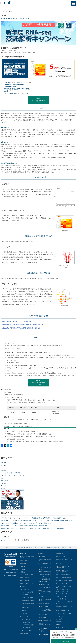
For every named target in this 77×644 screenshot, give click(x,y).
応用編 (23, 569)
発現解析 (26, 595)
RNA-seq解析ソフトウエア (63, 599)
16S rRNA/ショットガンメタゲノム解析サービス (45, 610)
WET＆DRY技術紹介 (29, 625)
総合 (25, 611)
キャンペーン (5, 486)
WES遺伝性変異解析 (29, 601)
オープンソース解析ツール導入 (64, 613)
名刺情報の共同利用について (53, 548)
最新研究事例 (27, 622)
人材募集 (3, 470)
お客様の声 (59, 622)
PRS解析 (41, 596)
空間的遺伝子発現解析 (29, 604)
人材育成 (24, 553)
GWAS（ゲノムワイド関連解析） (45, 592)
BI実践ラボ (24, 586)
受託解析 (41, 553)
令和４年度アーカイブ (27, 581)
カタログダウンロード (62, 619)
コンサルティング (60, 556)
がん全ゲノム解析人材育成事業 (27, 557)
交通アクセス (20, 548)
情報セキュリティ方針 (67, 548)
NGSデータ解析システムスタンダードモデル (62, 571)
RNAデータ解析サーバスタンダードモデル (62, 593)
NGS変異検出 (43, 618)
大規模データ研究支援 (45, 620)
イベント (3, 468)
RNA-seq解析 (42, 556)
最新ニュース (25, 560)
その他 (25, 614)
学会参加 (3, 463)
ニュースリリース (6, 478)
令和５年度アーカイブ (27, 578)
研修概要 (24, 563)
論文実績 (58, 625)
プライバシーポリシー (39, 548)
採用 (7, 548)
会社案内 (13, 548)
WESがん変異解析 (28, 598)
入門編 (23, 566)
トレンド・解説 (27, 631)
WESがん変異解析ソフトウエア (64, 610)
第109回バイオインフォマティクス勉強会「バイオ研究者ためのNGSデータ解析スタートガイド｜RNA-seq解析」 (33, 528)
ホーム (3, 540)
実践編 (23, 572)
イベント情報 (25, 634)
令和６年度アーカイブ (27, 575)
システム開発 (59, 553)
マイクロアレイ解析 (44, 588)
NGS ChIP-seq (43, 615)
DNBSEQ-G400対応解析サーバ (64, 575)
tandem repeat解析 (44, 603)
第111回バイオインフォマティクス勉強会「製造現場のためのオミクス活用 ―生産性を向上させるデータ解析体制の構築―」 (37, 521)
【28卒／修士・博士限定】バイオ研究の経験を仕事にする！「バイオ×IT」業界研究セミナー (27, 523)
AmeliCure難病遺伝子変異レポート (45, 625)
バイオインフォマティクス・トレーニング (13, 475)
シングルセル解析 (28, 592)
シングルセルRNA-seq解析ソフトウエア (64, 603)
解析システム (27, 608)
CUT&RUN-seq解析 (44, 585)
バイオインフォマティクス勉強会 (10, 473)
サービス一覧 (59, 616)
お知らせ (3, 483)
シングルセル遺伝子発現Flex (45, 564)
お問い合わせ (29, 548)
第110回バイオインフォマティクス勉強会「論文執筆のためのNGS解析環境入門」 (24, 526)
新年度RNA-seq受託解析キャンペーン (15, 18)
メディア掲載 (5, 481)
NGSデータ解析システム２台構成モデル (62, 567)
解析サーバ (59, 563)
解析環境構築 (27, 628)
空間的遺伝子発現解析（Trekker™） (45, 575)
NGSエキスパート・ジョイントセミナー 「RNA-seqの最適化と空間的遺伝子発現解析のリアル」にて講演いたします (34, 518)
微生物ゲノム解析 (44, 606)
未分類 (3, 488)
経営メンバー (59, 628)
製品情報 (3, 465)
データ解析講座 (27, 619)
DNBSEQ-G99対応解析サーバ (64, 578)
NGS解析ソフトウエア (62, 596)
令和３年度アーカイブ (27, 583)
